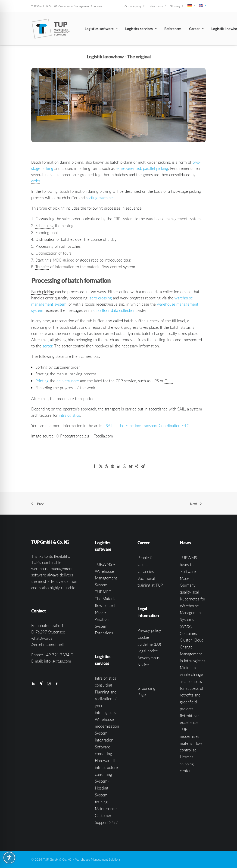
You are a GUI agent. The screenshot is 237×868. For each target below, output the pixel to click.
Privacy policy (149, 630)
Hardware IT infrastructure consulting (106, 767)
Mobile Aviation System (102, 619)
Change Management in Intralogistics (192, 654)
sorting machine (99, 198)
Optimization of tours (53, 253)
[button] (33, 684)
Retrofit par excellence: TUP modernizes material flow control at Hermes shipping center (191, 743)
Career (196, 29)
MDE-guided (64, 260)
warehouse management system (173, 219)
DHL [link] (169, 381)
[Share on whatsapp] (125, 466)
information (65, 267)
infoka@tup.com (58, 661)
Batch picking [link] (43, 292)
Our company (134, 6)
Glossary (176, 6)
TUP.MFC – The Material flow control (106, 599)
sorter (47, 346)
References (173, 29)
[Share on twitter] (100, 466)
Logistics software (101, 29)
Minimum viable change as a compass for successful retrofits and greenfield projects (191, 688)
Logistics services (141, 29)
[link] (36, 181)
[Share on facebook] (94, 466)
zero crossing (101, 298)
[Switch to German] (191, 6)
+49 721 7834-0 (59, 655)
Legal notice (148, 651)
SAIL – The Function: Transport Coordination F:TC (147, 426)
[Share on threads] (106, 466)
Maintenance (106, 809)
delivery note (68, 381)
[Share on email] (143, 466)
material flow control (104, 267)
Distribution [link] (45, 239)
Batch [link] (36, 162)
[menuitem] (135, 6)
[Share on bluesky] (131, 466)
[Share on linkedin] (118, 466)
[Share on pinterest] (112, 466)
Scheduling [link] (45, 226)
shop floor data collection (114, 310)
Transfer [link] (42, 267)
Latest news (157, 6)
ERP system (123, 219)
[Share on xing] (137, 466)
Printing (42, 381)
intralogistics (69, 415)
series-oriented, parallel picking (142, 168)
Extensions (104, 633)
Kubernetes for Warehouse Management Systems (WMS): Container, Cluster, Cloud (193, 620)
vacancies (146, 571)
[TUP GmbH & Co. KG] (51, 29)
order (36, 181)
